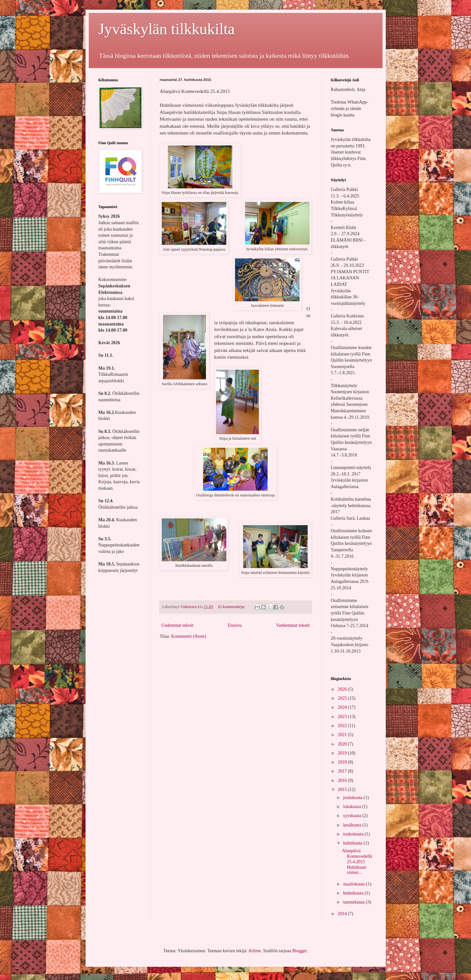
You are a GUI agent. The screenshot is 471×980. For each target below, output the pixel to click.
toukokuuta (354, 834)
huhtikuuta (353, 843)
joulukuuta (353, 798)
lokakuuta (353, 807)
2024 (343, 707)
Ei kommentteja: (232, 607)
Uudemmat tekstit (178, 625)
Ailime (255, 951)
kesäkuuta (353, 825)
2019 (343, 753)
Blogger (299, 951)
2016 (343, 780)
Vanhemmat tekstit (293, 625)
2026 (343, 689)
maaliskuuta (355, 884)
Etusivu (235, 625)
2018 (343, 762)
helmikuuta (354, 893)
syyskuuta (353, 816)
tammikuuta (354, 902)
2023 (343, 717)
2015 (343, 790)
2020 (343, 744)
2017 (343, 771)
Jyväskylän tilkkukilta (167, 29)
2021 (343, 735)
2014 (343, 914)
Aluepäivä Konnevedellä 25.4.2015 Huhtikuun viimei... (357, 862)
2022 (343, 726)
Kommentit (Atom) (189, 636)
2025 (343, 698)
